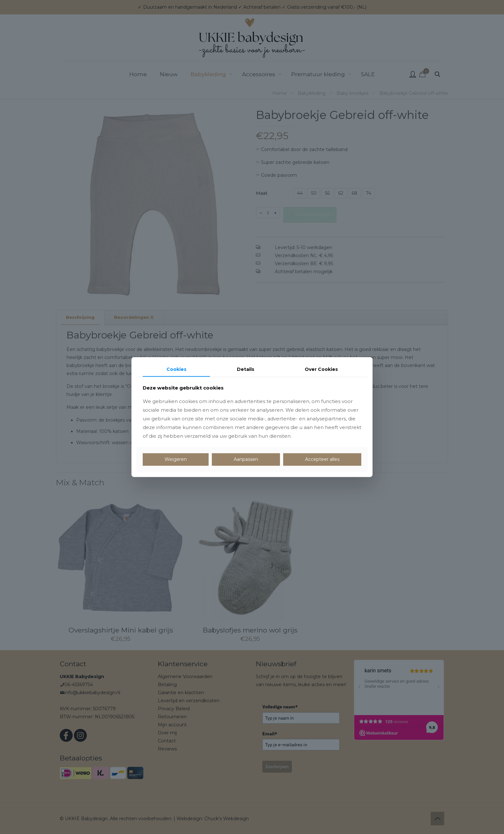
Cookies (176, 369)
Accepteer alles (322, 460)
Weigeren (176, 460)
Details (246, 369)
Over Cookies (321, 369)
